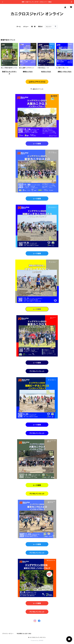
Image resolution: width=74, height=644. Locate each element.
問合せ (40, 26)
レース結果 (37, 144)
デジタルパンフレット (37, 371)
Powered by (37, 640)
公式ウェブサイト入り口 (37, 82)
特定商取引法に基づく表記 (24, 634)
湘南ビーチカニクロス (65, 72)
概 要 (33, 26)
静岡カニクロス (28, 72)
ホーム (19, 26)
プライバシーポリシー (8, 634)
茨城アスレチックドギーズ (9, 73)
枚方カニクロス (46, 72)
